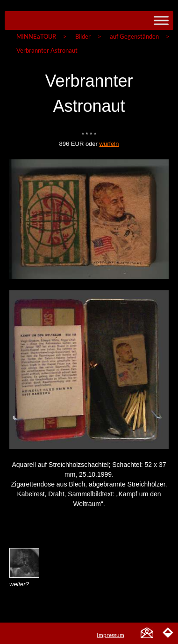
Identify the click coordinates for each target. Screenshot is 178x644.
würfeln (109, 144)
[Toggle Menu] (161, 20)
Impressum (110, 635)
